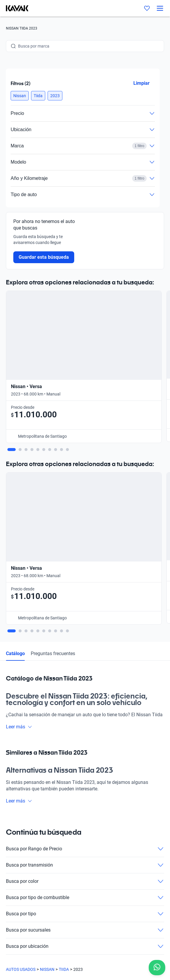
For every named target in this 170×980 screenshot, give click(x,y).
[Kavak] (14, 8)
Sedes (11, 801)
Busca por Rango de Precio (85, 614)
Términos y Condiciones (27, 936)
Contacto (14, 846)
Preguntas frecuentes (53, 419)
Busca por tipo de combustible (85, 663)
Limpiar (141, 83)
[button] (20, 96)
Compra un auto (21, 790)
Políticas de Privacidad (27, 925)
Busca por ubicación (85, 712)
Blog (10, 823)
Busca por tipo (85, 679)
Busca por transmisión (85, 630)
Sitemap (13, 946)
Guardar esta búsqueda (44, 257)
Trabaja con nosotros (25, 835)
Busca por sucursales (85, 695)
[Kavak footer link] (22, 771)
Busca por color (85, 647)
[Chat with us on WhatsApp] (157, 968)
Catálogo (15, 419)
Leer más (19, 492)
